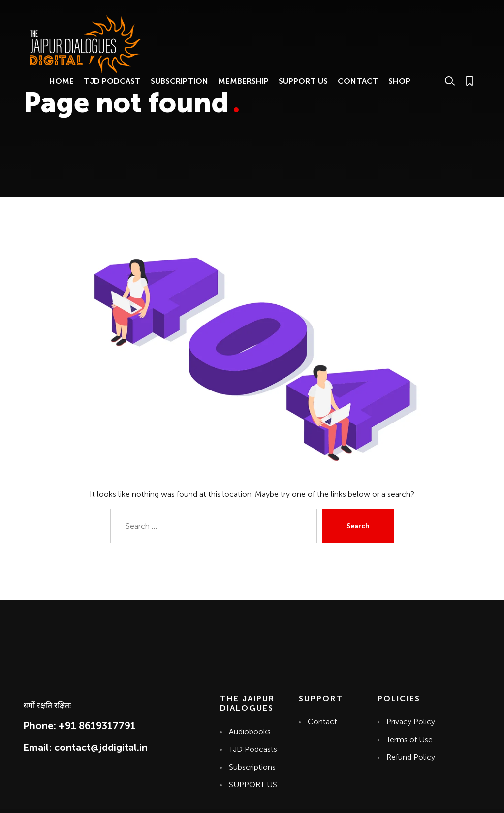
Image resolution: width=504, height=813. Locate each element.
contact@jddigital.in (101, 748)
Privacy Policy (411, 722)
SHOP (399, 81)
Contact (322, 722)
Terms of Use (409, 739)
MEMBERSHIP (243, 81)
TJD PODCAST (112, 81)
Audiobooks (250, 732)
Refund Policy (411, 757)
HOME (62, 81)
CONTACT (358, 81)
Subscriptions (252, 767)
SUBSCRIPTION (179, 81)
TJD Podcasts (253, 749)
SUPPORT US (303, 81)
